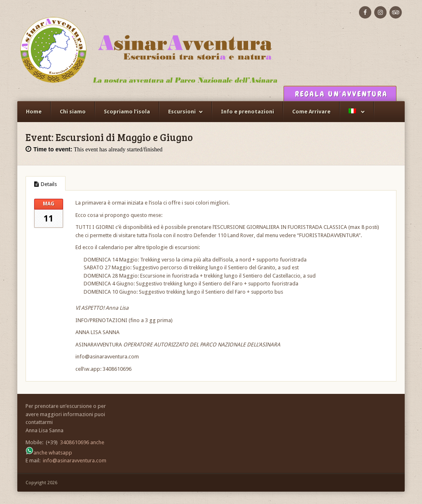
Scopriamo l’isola (127, 112)
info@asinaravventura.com (75, 460)
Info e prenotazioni (247, 112)
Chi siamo (73, 112)
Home (34, 112)
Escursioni (182, 112)
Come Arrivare (311, 112)
